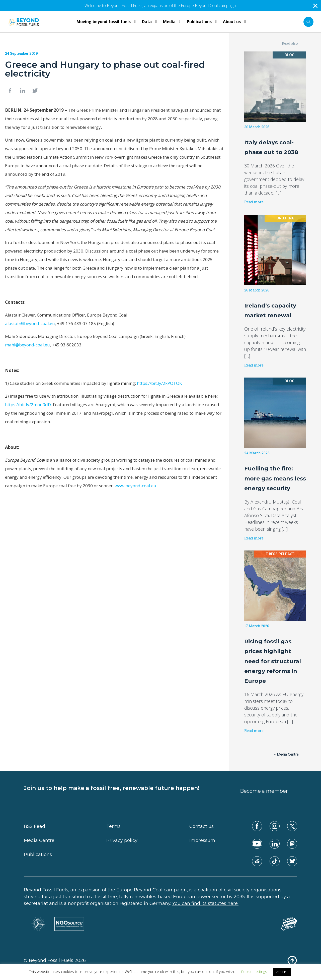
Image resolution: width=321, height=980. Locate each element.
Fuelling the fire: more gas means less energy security (275, 478)
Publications (38, 854)
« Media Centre (286, 754)
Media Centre (39, 840)
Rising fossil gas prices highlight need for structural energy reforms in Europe (273, 661)
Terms (113, 826)
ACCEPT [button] (282, 972)
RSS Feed (34, 826)
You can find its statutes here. (205, 903)
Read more (254, 202)
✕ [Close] (315, 6)
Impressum (202, 840)
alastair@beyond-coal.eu (30, 323)
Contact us (202, 826)
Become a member (264, 791)
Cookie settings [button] (254, 971)
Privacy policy (122, 840)
